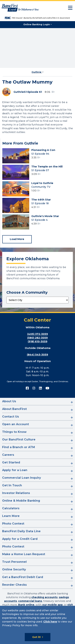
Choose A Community (27, 292)
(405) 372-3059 (38, 334)
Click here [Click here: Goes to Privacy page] (50, 622)
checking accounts (44, 597)
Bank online (26, 605)
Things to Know (14, 432)
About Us (9, 401)
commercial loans (30, 601)
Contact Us (11, 417)
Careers (8, 455)
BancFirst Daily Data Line (21, 531)
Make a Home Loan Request (24, 554)
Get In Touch (12, 485)
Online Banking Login (37, 24)
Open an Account (15, 424)
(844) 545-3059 (37, 355)
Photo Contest (13, 524)
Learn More (11, 516)
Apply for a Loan (15, 470)
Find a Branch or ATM (19, 447)
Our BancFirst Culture (19, 439)
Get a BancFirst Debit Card (23, 577)
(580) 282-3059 (37, 338)
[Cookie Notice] (37, 625)
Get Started (11, 462)
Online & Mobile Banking (21, 501)
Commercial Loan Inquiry (22, 478)
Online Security (14, 569)
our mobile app (52, 605)
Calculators (11, 508)
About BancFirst (14, 409)
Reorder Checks (14, 585)
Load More (17, 239)
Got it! (36, 637)
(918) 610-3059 (38, 341)
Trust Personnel (14, 562)
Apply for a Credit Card (20, 539)
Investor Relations (16, 493)
